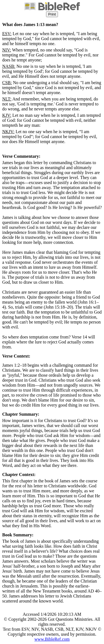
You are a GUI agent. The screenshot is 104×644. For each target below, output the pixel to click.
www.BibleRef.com (52, 639)
